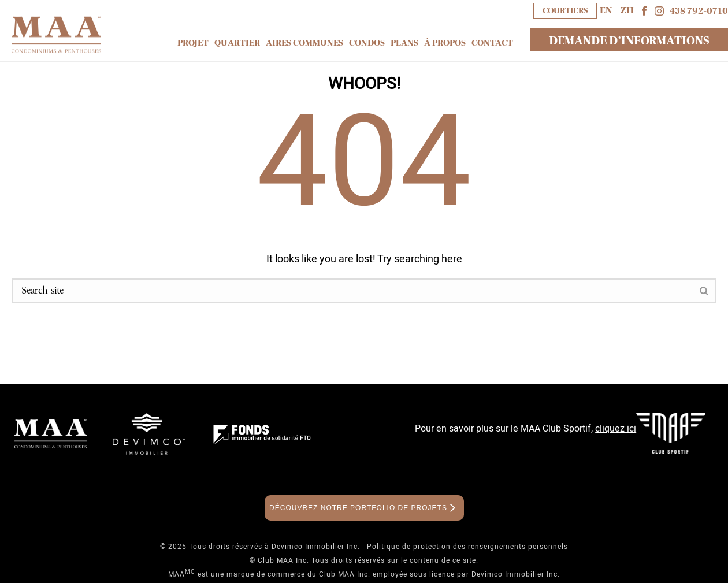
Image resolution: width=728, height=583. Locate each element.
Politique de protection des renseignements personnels (467, 547)
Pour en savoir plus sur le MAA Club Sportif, (525, 429)
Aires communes (304, 43)
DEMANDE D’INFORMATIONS (629, 41)
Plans (404, 43)
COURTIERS (565, 11)
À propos (445, 43)
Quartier (237, 43)
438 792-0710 (699, 11)
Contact (492, 43)
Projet (193, 43)
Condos (367, 43)
